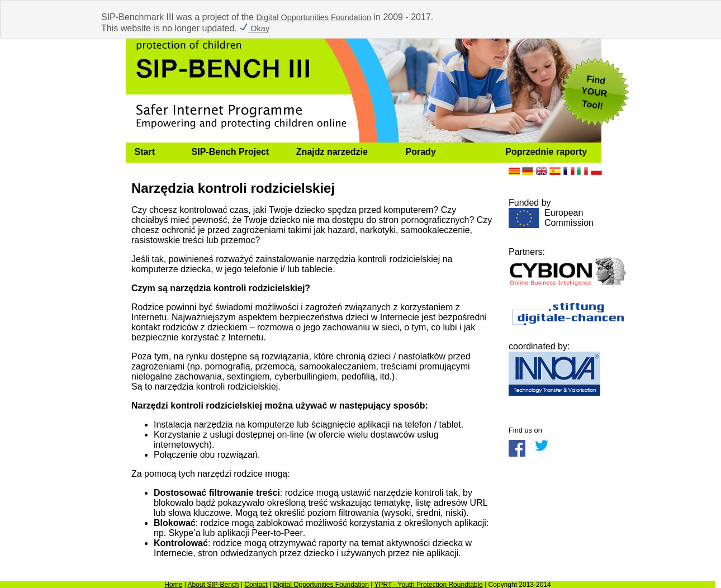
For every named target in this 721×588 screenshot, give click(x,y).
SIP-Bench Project (231, 152)
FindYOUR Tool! (594, 92)
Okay (254, 29)
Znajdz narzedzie (332, 152)
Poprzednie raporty (546, 152)
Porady (421, 152)
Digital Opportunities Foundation (314, 17)
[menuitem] (154, 153)
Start (145, 152)
